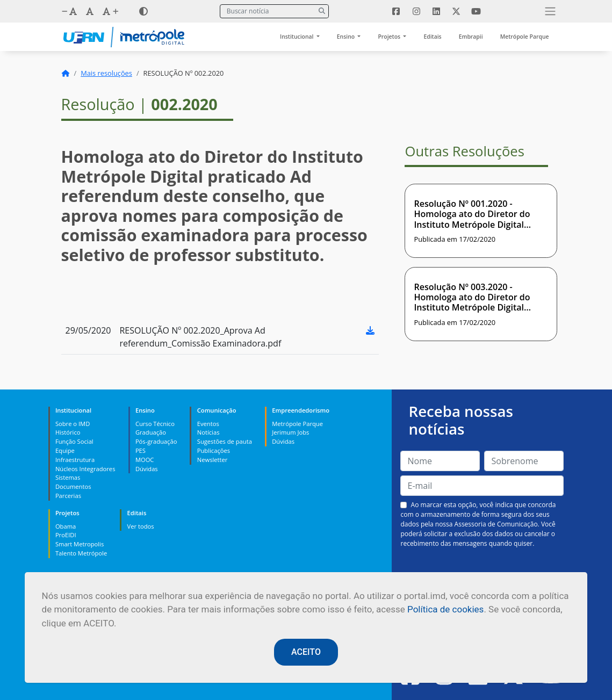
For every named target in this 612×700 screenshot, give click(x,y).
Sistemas (68, 477)
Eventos (208, 424)
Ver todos (141, 526)
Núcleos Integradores (85, 469)
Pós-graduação (156, 441)
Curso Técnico (155, 424)
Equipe (65, 450)
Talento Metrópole (81, 553)
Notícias (208, 432)
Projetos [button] (390, 37)
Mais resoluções (106, 73)
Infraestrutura (75, 460)
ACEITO (306, 652)
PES (141, 450)
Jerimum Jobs (290, 432)
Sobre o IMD (73, 424)
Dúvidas (147, 469)
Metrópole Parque (525, 37)
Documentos (73, 486)
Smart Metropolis (80, 544)
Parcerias (68, 496)
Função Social (74, 441)
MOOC (145, 460)
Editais (432, 37)
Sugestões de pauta (225, 441)
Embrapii (471, 37)
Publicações (214, 450)
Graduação (151, 432)
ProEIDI (66, 535)
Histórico (68, 432)
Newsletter (213, 460)
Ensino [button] (347, 37)
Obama (66, 526)
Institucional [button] (297, 37)
